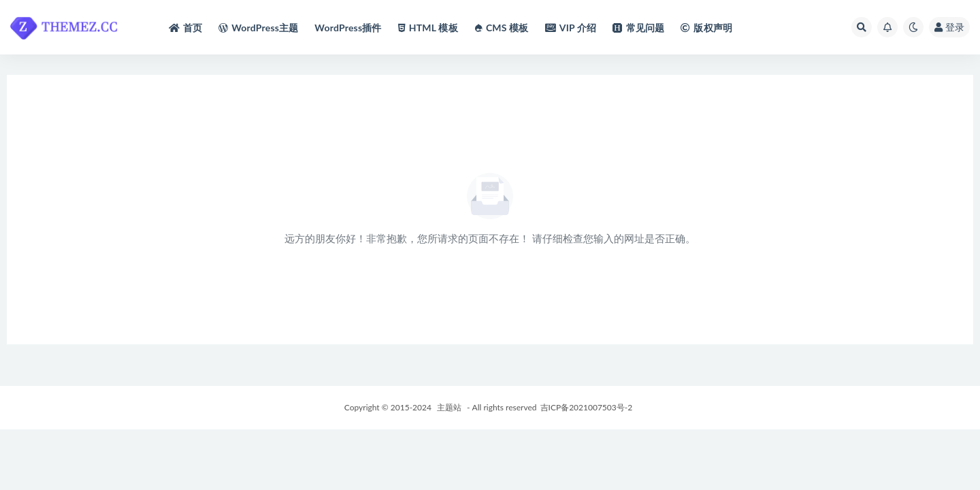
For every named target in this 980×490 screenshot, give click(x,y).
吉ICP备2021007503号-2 (587, 407)
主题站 (449, 407)
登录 (949, 27)
